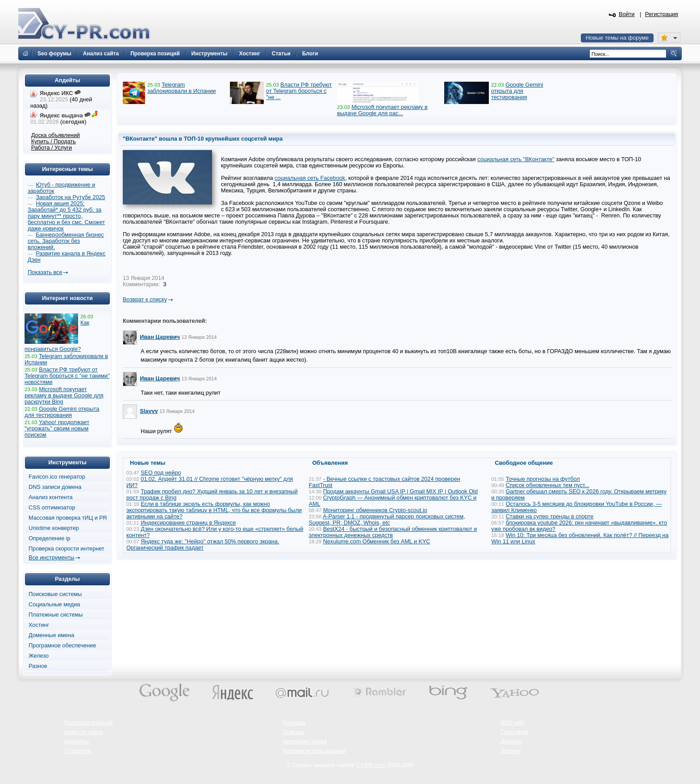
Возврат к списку (145, 300)
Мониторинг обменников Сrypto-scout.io (375, 510)
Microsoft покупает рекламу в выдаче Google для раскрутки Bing (64, 396)
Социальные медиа (54, 605)
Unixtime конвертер (54, 528)
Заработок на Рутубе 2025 (70, 197)
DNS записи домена (55, 487)
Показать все (45, 272)
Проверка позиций (88, 723)
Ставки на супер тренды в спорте (550, 517)
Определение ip (50, 538)
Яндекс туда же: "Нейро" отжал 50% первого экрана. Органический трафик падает (203, 545)
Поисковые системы (55, 594)
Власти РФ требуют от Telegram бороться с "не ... (299, 91)
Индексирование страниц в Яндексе (188, 523)
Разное (38, 666)
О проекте (78, 751)
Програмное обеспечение (62, 646)
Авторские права (305, 742)
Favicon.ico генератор (57, 477)
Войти (627, 14)
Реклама (294, 723)
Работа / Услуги (52, 148)
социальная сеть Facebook (310, 178)
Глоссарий (515, 732)
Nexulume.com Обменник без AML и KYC (377, 542)
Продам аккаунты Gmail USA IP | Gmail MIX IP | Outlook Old (400, 492)
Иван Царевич (160, 337)
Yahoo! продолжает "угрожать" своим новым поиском (57, 429)
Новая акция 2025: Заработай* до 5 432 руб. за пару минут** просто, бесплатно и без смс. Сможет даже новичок (66, 216)
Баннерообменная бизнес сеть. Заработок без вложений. (66, 241)
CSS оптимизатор (52, 508)
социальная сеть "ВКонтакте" (516, 159)
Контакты (77, 742)
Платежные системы (56, 615)
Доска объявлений (56, 135)
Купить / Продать (54, 142)
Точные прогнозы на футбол (543, 479)
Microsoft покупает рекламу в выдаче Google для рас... (382, 110)
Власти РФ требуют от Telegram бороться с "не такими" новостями (67, 376)
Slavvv (149, 411)
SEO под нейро (161, 473)
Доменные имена (51, 635)
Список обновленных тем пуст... (548, 485)
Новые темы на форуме (617, 38)
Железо (39, 656)
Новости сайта (83, 732)
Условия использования (314, 751)
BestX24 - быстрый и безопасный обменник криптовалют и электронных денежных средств (393, 532)
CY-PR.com (371, 765)
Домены (512, 742)
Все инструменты (51, 558)
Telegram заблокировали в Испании (181, 88)
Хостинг (39, 625)
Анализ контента (51, 497)
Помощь (294, 732)
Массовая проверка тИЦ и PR (68, 518)
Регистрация (662, 14)
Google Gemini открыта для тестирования (517, 91)
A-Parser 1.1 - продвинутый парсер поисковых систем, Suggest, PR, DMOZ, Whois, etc (387, 520)
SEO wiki (512, 723)
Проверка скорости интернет (67, 549)
